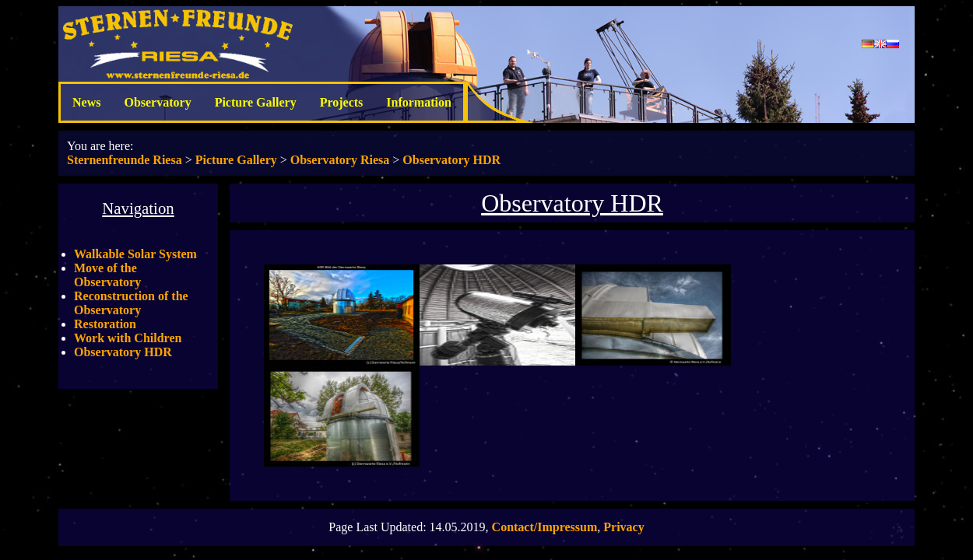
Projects (342, 102)
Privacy (623, 527)
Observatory (157, 102)
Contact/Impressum (545, 527)
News (86, 102)
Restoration (105, 324)
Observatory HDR (451, 160)
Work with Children (128, 338)
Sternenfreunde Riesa (125, 160)
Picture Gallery (256, 102)
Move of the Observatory (107, 275)
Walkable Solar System (135, 254)
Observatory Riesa (340, 160)
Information (419, 102)
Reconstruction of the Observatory (131, 303)
